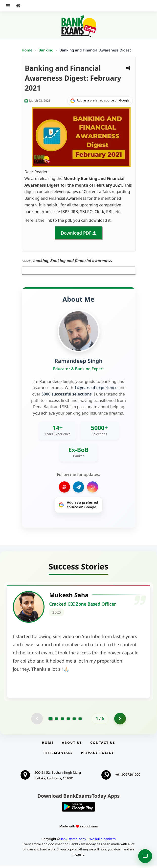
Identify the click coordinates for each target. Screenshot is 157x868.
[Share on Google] (100, 101)
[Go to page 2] (56, 721)
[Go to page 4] (68, 721)
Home (27, 50)
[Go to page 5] (74, 721)
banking (41, 261)
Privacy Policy (98, 755)
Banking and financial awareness (81, 261)
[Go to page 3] (62, 721)
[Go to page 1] (51, 721)
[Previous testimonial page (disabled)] (37, 721)
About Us (72, 745)
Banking (46, 50)
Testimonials (58, 755)
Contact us (103, 745)
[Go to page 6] (80, 721)
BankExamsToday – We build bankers (88, 842)
